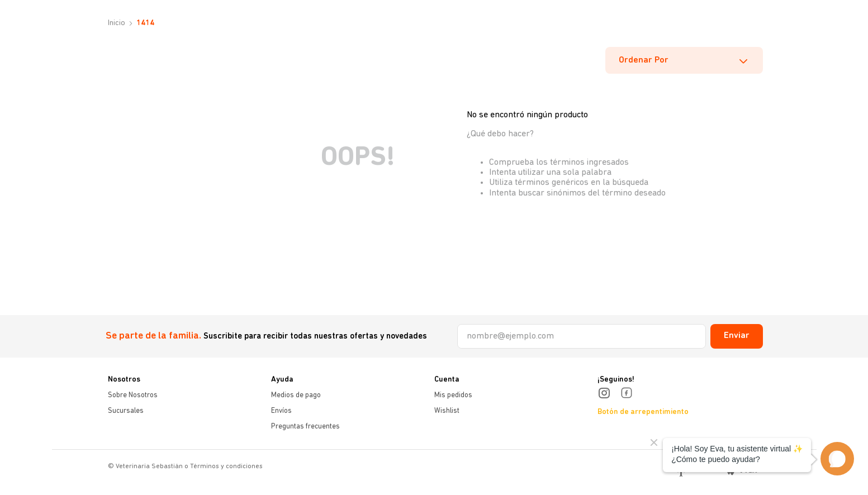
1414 (145, 23)
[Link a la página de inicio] (115, 23)
